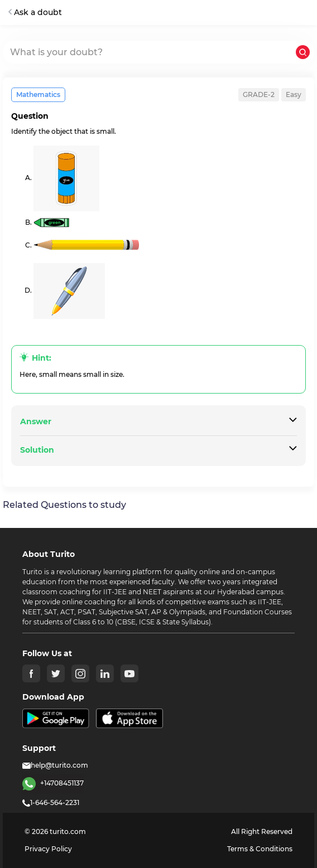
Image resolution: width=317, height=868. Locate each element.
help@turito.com (55, 765)
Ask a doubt (35, 12)
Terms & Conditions (260, 849)
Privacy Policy (48, 849)
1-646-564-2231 (51, 802)
